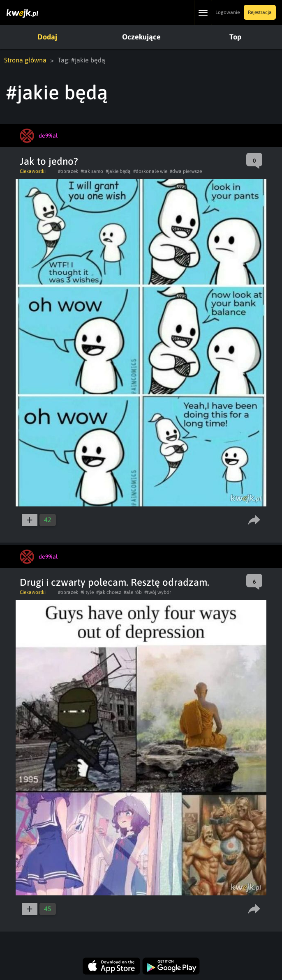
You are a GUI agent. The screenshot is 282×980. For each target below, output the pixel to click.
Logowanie (228, 12)
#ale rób (133, 592)
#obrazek (68, 171)
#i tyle (87, 592)
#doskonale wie (150, 171)
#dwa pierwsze (186, 171)
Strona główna (25, 60)
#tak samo (92, 171)
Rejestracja (260, 12)
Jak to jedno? (49, 161)
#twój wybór (158, 592)
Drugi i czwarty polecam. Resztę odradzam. (114, 582)
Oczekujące (141, 37)
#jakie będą (118, 171)
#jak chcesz (109, 592)
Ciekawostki (33, 171)
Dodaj (47, 37)
